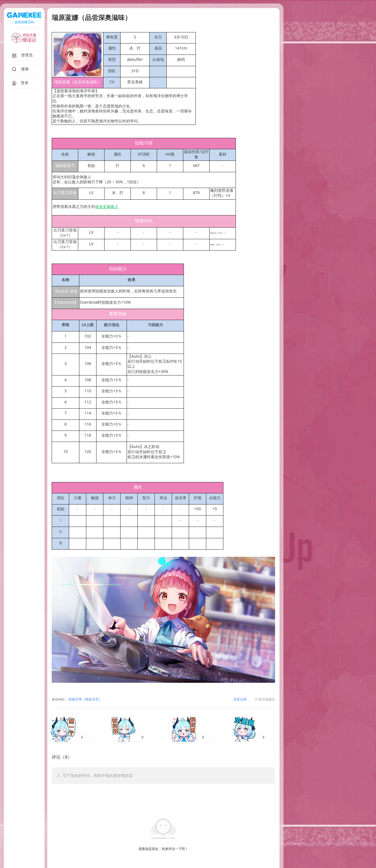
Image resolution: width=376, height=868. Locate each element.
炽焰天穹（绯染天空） (85, 700)
